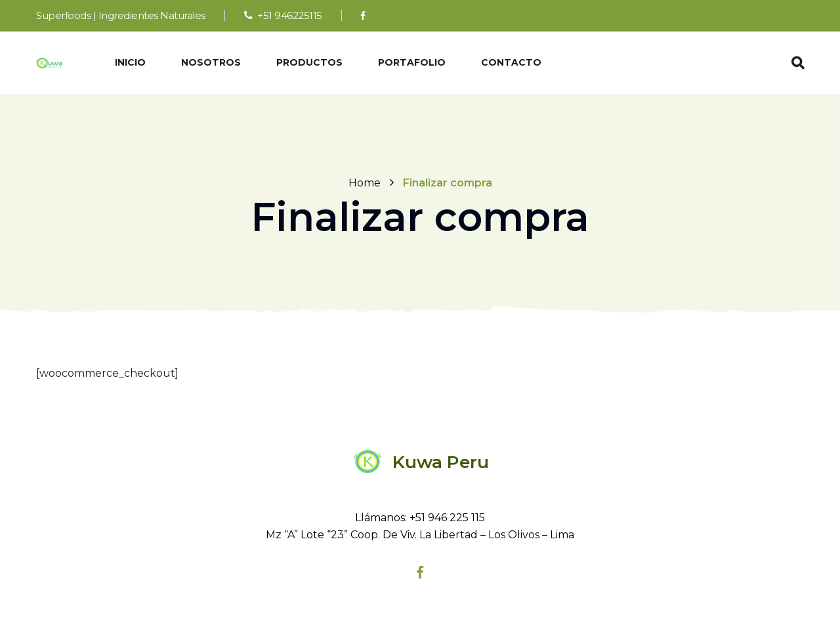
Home (365, 182)
